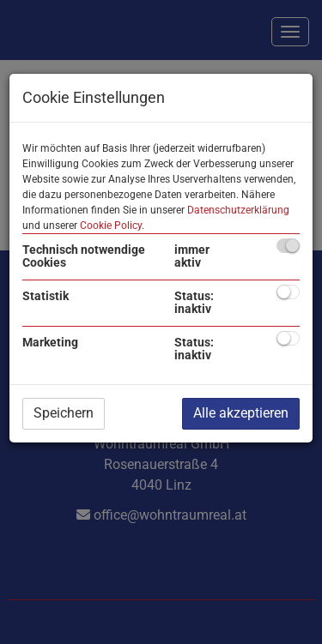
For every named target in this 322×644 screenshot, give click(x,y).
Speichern (64, 413)
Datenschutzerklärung (238, 210)
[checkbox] (288, 246)
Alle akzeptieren (241, 413)
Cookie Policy (111, 226)
